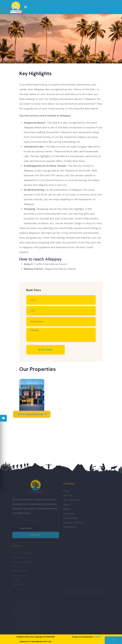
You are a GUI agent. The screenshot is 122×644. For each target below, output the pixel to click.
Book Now (46, 350)
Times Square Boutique (32, 414)
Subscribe (36, 536)
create (97, 637)
